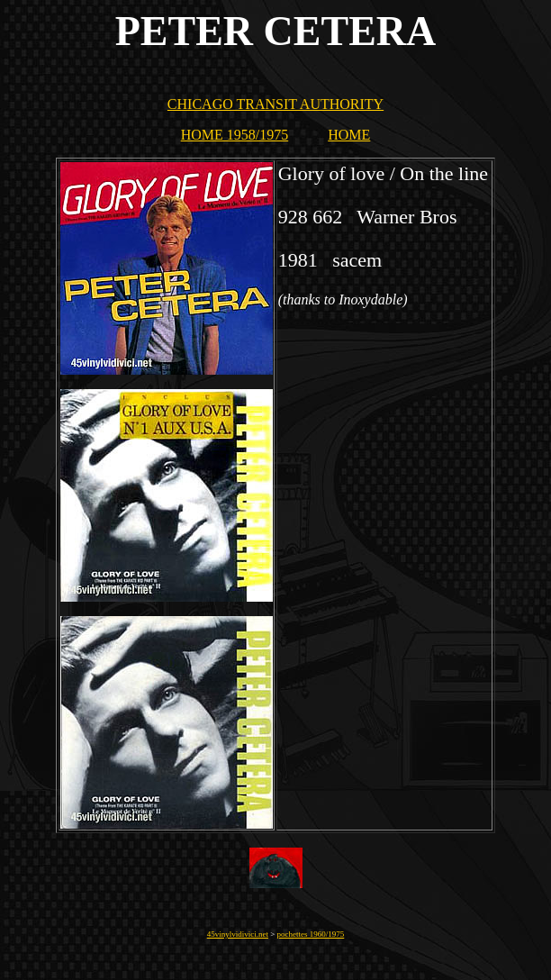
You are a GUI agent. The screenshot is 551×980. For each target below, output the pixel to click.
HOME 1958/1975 (235, 135)
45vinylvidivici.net (238, 934)
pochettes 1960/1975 (311, 934)
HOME (349, 135)
